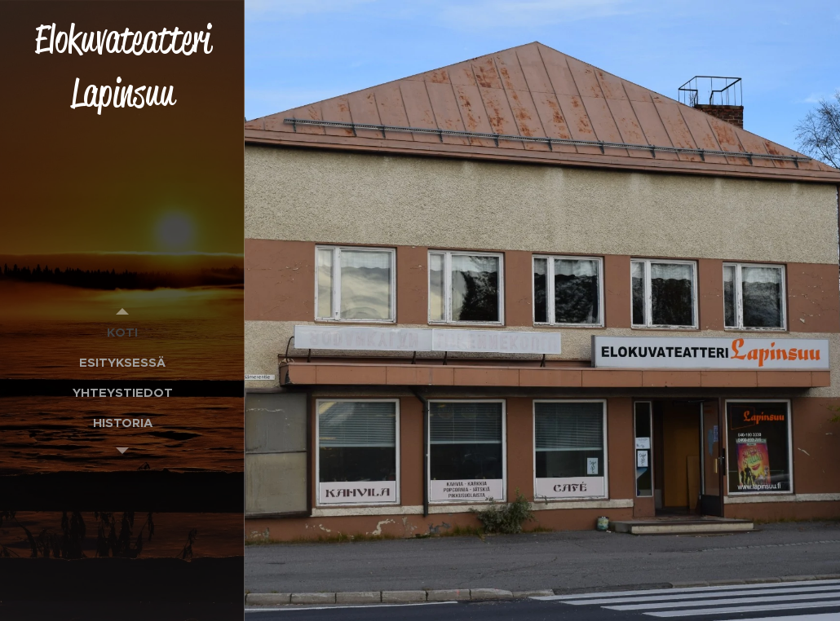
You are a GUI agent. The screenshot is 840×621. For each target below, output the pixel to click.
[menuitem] (122, 332)
